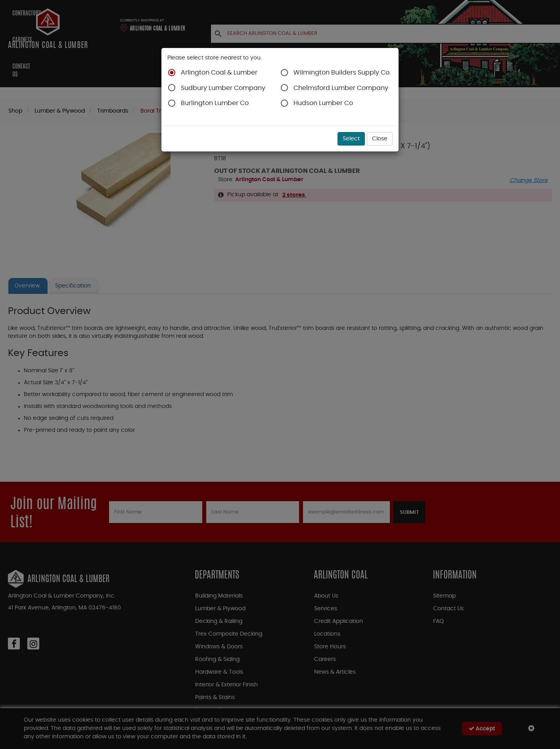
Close (380, 139)
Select (351, 139)
